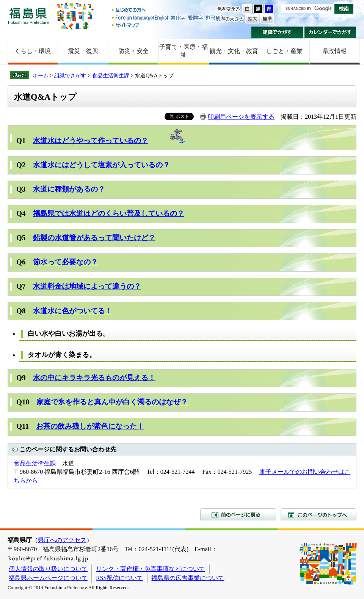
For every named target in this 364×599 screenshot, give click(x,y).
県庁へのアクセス (62, 540)
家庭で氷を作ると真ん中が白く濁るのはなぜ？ (112, 402)
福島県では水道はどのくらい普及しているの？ (109, 213)
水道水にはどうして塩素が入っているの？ (101, 165)
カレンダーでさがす (330, 32)
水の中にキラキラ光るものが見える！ (94, 378)
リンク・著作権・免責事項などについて (151, 569)
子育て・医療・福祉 (184, 51)
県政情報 (334, 51)
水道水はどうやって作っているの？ (91, 141)
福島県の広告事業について (188, 578)
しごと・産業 (284, 51)
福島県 (28, 16)
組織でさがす (277, 32)
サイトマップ (168, 25)
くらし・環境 (33, 51)
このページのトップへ (318, 514)
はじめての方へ (168, 10)
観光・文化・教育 (234, 51)
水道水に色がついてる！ (73, 311)
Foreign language (168, 18)
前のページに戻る (238, 514)
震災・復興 (83, 51)
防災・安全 (133, 51)
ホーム (41, 75)
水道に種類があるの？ (69, 189)
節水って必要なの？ (65, 262)
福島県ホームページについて (48, 578)
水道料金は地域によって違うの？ (87, 286)
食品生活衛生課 (111, 75)
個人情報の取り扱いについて (48, 569)
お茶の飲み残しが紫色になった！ (90, 426)
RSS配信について (119, 578)
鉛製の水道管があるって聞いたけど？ (94, 238)
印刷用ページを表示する (241, 117)
